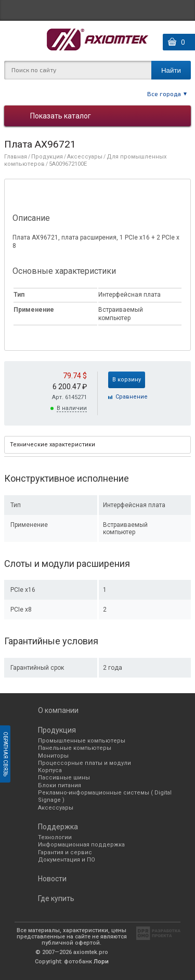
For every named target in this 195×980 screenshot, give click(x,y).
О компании (58, 710)
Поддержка (58, 827)
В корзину (127, 380)
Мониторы (53, 756)
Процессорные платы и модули (84, 763)
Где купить (56, 898)
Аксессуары (85, 157)
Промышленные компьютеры (82, 741)
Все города (164, 94)
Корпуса (50, 770)
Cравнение (132, 397)
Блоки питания (60, 785)
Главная (16, 157)
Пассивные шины (64, 778)
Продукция (47, 157)
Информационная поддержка (81, 845)
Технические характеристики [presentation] (53, 445)
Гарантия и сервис (65, 852)
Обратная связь (5, 754)
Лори (101, 962)
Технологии (55, 837)
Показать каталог (61, 116)
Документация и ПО (67, 860)
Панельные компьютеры (75, 748)
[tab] (97, 445)
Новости (52, 879)
